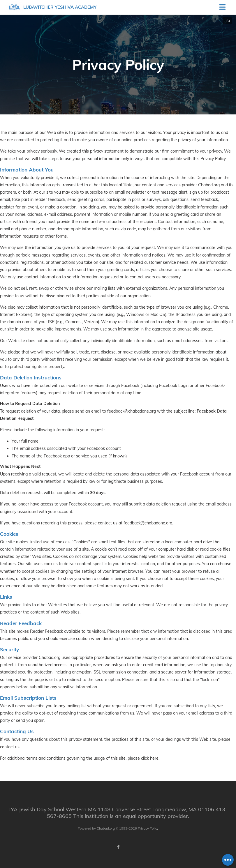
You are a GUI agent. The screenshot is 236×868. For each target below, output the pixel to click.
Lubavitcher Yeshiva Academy (60, 7)
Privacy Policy (148, 828)
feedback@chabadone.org (132, 411)
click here (150, 758)
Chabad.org (106, 828)
